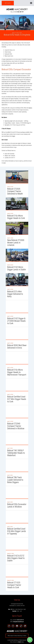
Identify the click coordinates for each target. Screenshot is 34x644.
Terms (11, 642)
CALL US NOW (17, 12)
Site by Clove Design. (19, 642)
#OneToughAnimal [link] (6, 65)
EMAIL (17, 622)
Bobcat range (13, 147)
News (21, 33)
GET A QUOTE (8, 3)
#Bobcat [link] (22, 63)
